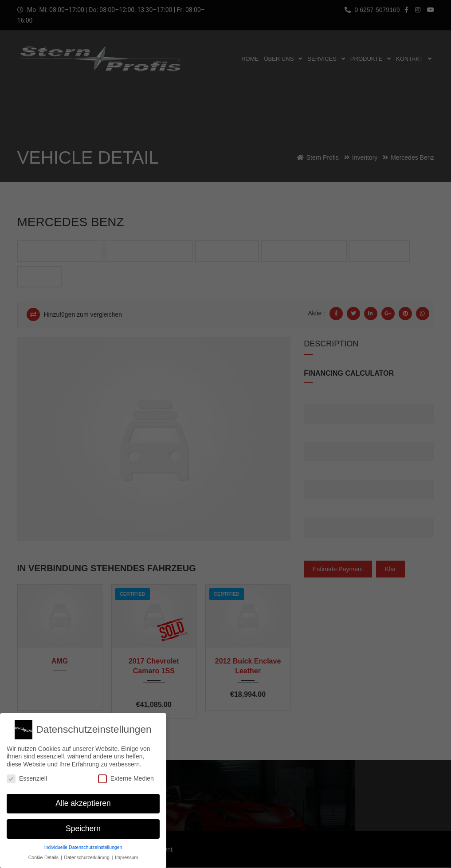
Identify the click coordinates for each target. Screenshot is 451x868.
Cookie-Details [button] (44, 853)
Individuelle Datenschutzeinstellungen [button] (83, 843)
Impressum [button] (126, 853)
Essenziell (27, 775)
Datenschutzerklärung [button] (88, 853)
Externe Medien (126, 775)
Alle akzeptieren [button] (83, 800)
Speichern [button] (83, 825)
